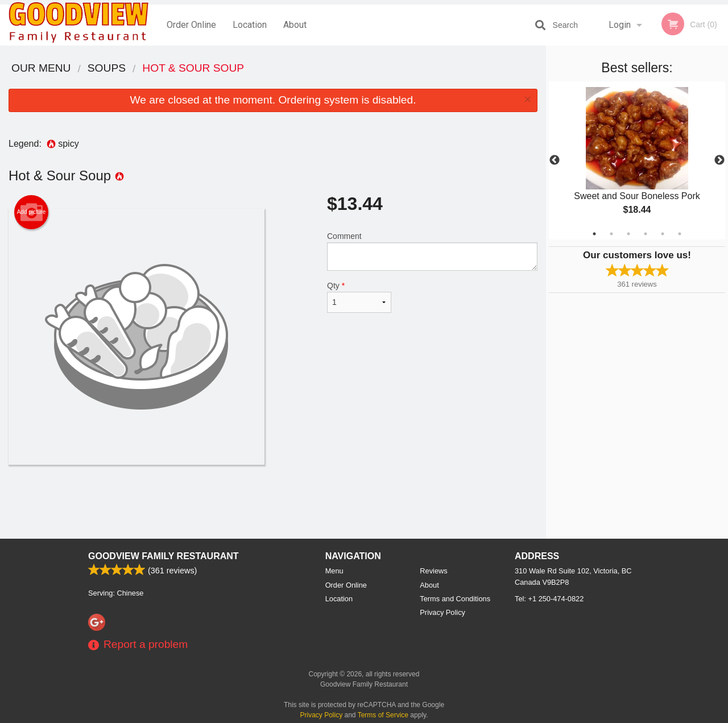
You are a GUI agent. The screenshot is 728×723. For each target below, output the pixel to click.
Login (620, 25)
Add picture (32, 212)
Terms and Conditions (455, 599)
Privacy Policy (442, 612)
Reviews (433, 571)
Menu (334, 571)
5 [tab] (663, 234)
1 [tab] (594, 234)
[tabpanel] (637, 160)
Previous (555, 160)
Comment (432, 251)
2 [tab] (611, 234)
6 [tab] (680, 234)
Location (250, 25)
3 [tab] (628, 234)
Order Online (191, 25)
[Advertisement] (273, 502)
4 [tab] (646, 234)
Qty (359, 297)
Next (719, 160)
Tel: (549, 599)
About (295, 25)
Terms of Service (383, 715)
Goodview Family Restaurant (164, 556)
